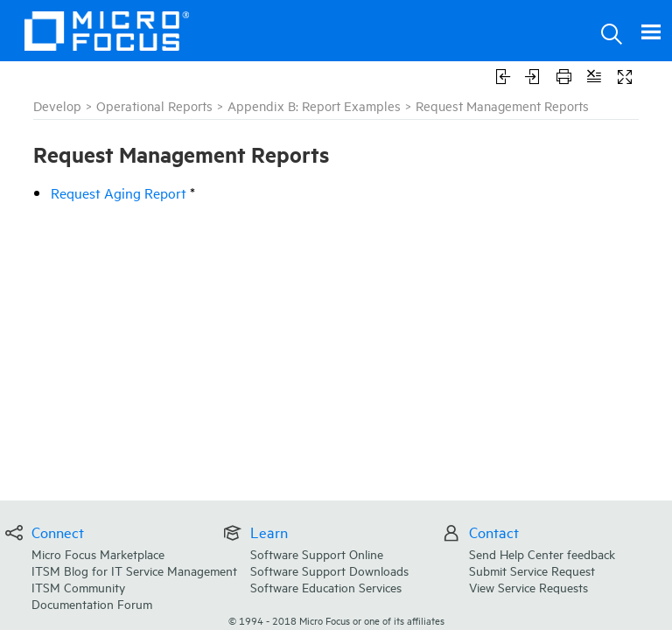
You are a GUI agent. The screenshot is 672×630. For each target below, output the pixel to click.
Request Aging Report (119, 192)
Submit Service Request (532, 570)
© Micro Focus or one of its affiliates (336, 620)
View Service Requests (528, 587)
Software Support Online (317, 553)
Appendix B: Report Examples (314, 105)
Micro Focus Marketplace (98, 553)
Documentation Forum (92, 603)
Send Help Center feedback (542, 553)
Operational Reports (154, 105)
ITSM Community (78, 587)
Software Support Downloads (329, 570)
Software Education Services (326, 587)
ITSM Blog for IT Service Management (134, 570)
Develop (57, 105)
